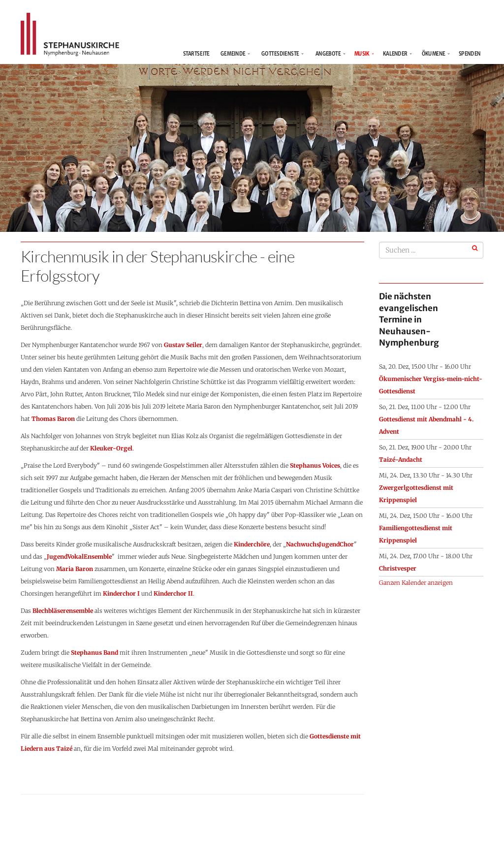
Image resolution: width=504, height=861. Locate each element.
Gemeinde (233, 53)
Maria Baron (75, 569)
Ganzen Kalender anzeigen (416, 583)
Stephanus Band (94, 653)
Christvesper (398, 568)
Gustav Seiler (183, 345)
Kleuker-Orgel (111, 448)
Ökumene (434, 53)
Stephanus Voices (315, 465)
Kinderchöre (252, 544)
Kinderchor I (121, 593)
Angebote (328, 53)
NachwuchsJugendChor (320, 544)
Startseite (198, 53)
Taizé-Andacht (401, 460)
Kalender (395, 53)
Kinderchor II (173, 593)
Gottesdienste (280, 53)
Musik (362, 53)
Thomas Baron (53, 419)
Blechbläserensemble (63, 611)
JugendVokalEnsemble (79, 557)
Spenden (470, 53)
